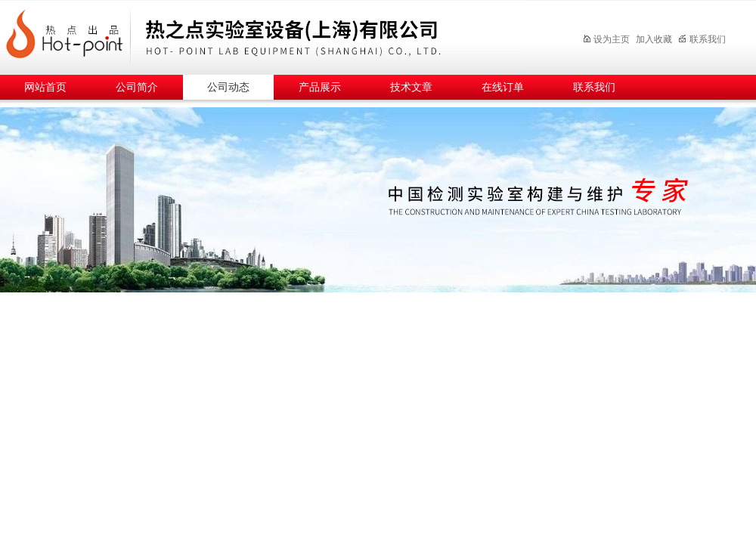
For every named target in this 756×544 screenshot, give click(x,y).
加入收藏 (654, 39)
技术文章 (411, 87)
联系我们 (702, 39)
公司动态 (228, 87)
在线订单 (503, 87)
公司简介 (137, 87)
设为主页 (606, 39)
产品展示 (320, 87)
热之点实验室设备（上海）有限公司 (276, 35)
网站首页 (45, 87)
